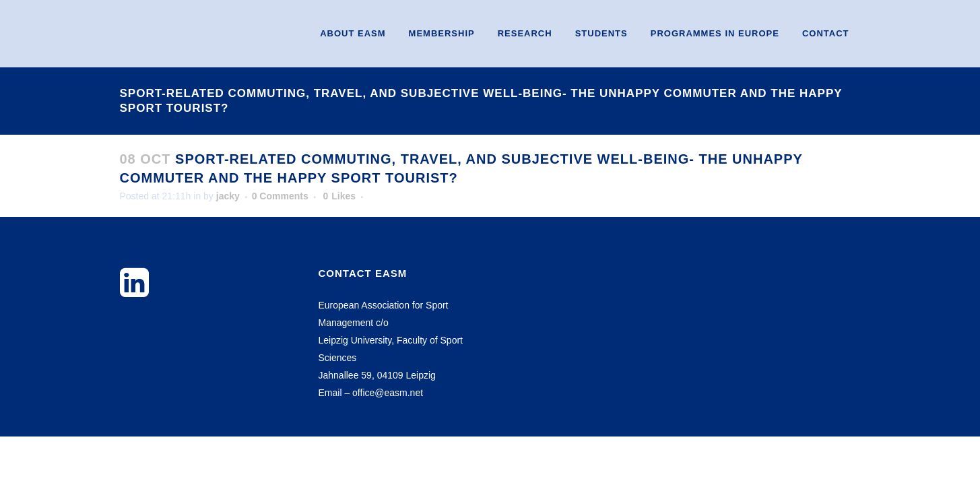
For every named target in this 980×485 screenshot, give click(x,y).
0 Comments (280, 196)
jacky (228, 196)
